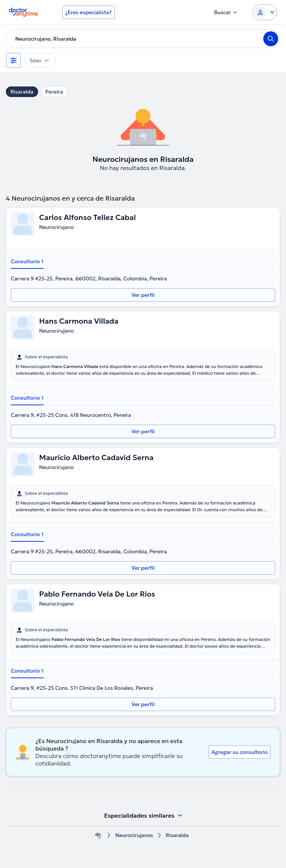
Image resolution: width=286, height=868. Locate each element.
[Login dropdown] (265, 12)
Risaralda (22, 92)
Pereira (54, 92)
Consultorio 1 (27, 261)
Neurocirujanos (134, 835)
